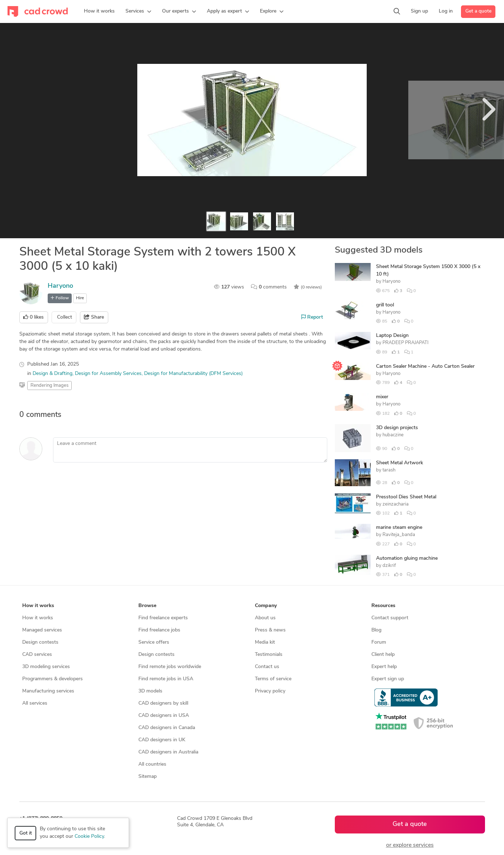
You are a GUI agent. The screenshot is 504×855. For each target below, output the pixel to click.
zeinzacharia (396, 504)
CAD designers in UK (162, 740)
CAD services (37, 655)
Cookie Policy (89, 837)
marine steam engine (399, 528)
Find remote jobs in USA (166, 679)
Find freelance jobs (159, 630)
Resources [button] (383, 606)
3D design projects (397, 428)
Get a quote (478, 11)
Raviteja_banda (399, 535)
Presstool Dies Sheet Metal (406, 497)
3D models (150, 691)
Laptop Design (392, 336)
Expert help (384, 667)
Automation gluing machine (407, 558)
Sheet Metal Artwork (400, 463)
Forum (379, 642)
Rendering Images (49, 386)
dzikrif (389, 566)
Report (312, 317)
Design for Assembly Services (108, 374)
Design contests (40, 642)
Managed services (42, 630)
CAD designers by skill (163, 703)
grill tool (385, 305)
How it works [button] (38, 606)
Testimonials (269, 655)
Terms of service (273, 679)
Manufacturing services (48, 691)
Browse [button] (147, 606)
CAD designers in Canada (167, 728)
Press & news (270, 630)
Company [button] (266, 606)
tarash (389, 470)
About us (265, 618)
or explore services (410, 845)
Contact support (390, 618)
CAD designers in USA (164, 716)
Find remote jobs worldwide (170, 667)
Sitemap (148, 777)
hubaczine (393, 435)
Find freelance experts (163, 618)
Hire (80, 298)
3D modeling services (46, 667)
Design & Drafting (53, 374)
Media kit (265, 642)
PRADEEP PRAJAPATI (405, 343)
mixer (382, 397)
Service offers (154, 642)
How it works (38, 618)
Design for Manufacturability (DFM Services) (193, 374)
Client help (383, 655)
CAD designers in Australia (168, 752)
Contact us (267, 667)
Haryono (60, 286)
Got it (26, 833)
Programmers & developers (53, 679)
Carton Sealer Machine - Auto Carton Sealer (425, 367)
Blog (376, 630)
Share (94, 317)
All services (35, 703)
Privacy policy (270, 691)
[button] (138, 11)
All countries (152, 764)
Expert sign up (388, 679)
